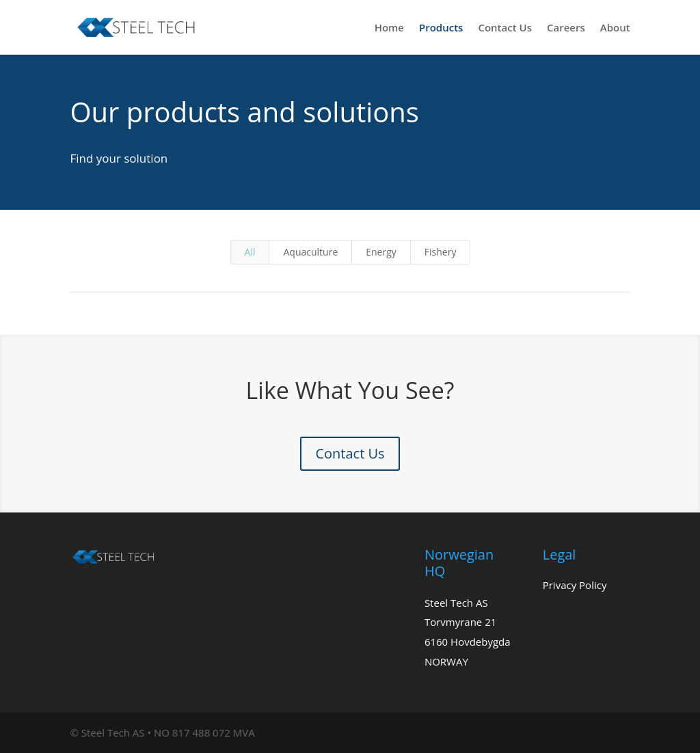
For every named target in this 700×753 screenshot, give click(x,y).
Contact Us (505, 28)
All (250, 252)
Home (389, 28)
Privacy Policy (575, 585)
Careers (566, 28)
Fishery (441, 252)
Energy (381, 252)
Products (441, 28)
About (615, 28)
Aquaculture (310, 252)
